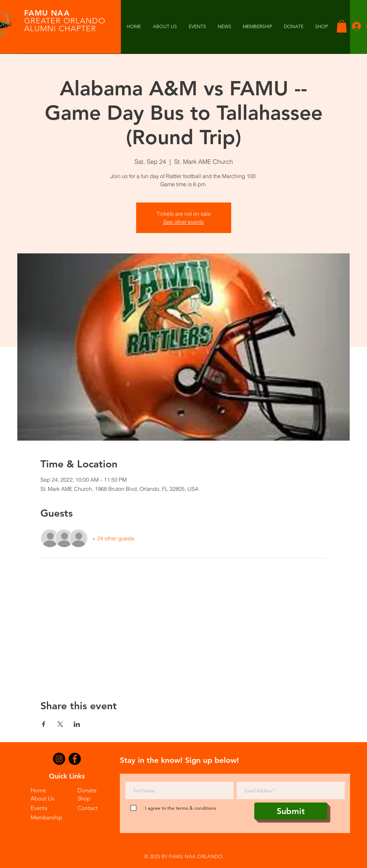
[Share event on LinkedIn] (77, 724)
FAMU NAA (47, 13)
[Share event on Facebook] (44, 724)
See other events (184, 222)
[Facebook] (75, 759)
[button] (224, 27)
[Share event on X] (60, 724)
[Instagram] (59, 759)
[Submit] (291, 811)
